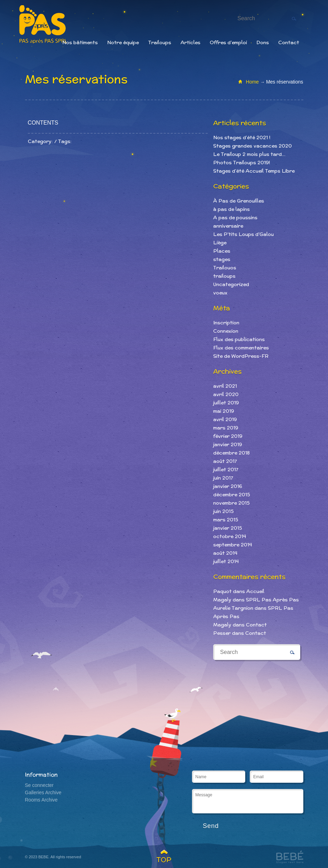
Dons (263, 42)
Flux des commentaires (241, 348)
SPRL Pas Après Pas (272, 600)
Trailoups (160, 42)
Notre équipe (123, 42)
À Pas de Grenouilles (239, 201)
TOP (164, 860)
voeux (220, 293)
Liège (220, 243)
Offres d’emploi (228, 42)
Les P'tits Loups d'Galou (243, 234)
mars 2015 (226, 520)
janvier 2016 (228, 486)
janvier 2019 (228, 444)
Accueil (255, 591)
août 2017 (225, 461)
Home (252, 82)
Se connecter (39, 785)
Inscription (226, 323)
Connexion (226, 331)
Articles (190, 42)
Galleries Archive (43, 792)
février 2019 (228, 436)
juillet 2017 (226, 469)
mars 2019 (226, 428)
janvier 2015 (228, 528)
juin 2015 (223, 511)
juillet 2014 (226, 561)
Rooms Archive (41, 800)
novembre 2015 (231, 503)
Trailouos (225, 268)
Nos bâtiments (80, 42)
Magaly (222, 600)
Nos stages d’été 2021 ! (242, 137)
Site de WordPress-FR (241, 356)
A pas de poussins (235, 218)
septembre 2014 (233, 545)
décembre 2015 (232, 495)
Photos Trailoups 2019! (242, 163)
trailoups (224, 276)
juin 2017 (223, 478)
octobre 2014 (230, 536)
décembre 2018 (231, 453)
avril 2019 (225, 419)
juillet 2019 (226, 403)
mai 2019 (224, 411)
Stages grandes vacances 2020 (253, 146)
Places (222, 251)
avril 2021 (225, 386)
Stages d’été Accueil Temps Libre (254, 171)
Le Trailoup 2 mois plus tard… (249, 154)
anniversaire (228, 226)
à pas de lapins (231, 209)
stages (222, 259)
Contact (289, 42)
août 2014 (225, 553)
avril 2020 (226, 394)
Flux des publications (239, 339)
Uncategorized (231, 284)
